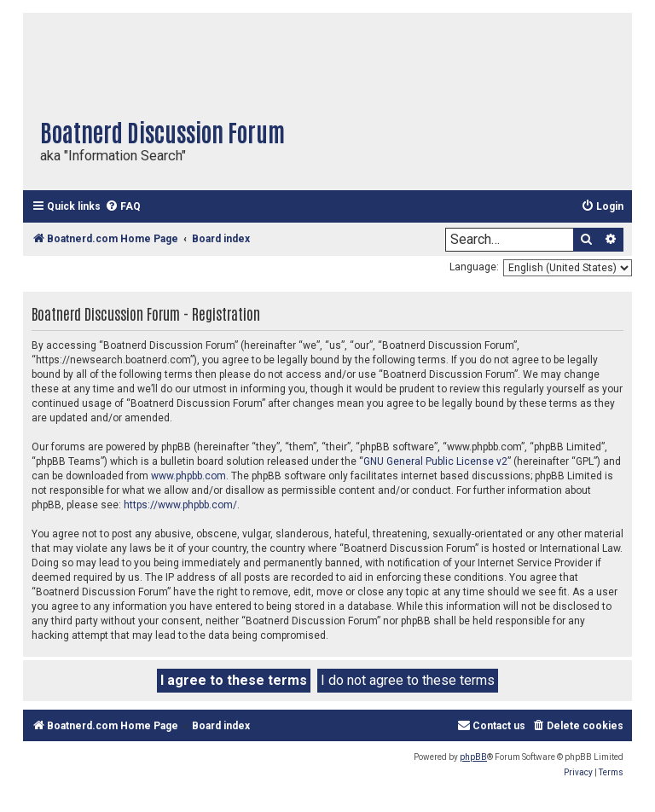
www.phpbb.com (188, 476)
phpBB (473, 757)
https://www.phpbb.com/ (180, 505)
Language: (474, 267)
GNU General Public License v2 (435, 461)
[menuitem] (123, 207)
